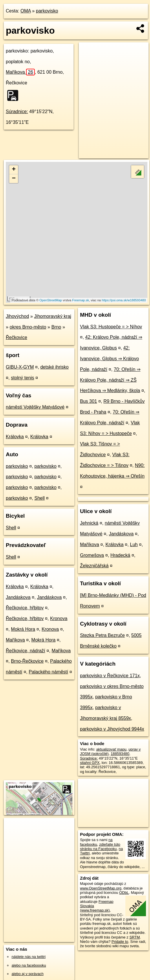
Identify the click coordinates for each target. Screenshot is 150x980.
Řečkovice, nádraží (25, 651)
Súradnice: (17, 112)
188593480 (120, 754)
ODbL (124, 893)
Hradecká (120, 555)
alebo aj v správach (28, 974)
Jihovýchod (17, 316)
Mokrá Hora (23, 629)
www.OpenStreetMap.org (101, 888)
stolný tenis (23, 378)
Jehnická (89, 523)
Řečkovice (17, 337)
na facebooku (96, 842)
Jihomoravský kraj (53, 316)
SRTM (135, 937)
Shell (40, 498)
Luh (134, 545)
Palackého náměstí (48, 672)
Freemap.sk (81, 300)
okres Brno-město (28, 327)
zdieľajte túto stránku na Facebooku (100, 847)
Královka (15, 437)
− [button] (14, 179)
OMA (26, 11)
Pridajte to (120, 942)
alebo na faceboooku (29, 965)
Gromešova (92, 555)
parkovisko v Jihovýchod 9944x (112, 729)
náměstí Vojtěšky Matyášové (35, 407)
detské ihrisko (54, 367)
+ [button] (14, 170)
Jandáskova (18, 597)
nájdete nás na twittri (29, 957)
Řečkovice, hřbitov (25, 608)
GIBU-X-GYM (20, 367)
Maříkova (20, 72)
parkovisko (47, 11)
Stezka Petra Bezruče (102, 635)
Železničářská (94, 566)
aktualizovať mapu (111, 749)
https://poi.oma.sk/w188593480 (124, 300)
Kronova (59, 618)
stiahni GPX (90, 763)
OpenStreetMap (51, 300)
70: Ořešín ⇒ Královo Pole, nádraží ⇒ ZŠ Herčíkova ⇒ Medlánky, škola (110, 380)
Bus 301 (88, 401)
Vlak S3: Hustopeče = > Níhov (111, 327)
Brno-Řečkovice (27, 661)
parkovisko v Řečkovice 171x (110, 676)
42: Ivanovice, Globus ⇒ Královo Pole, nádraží (109, 359)
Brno (56, 327)
